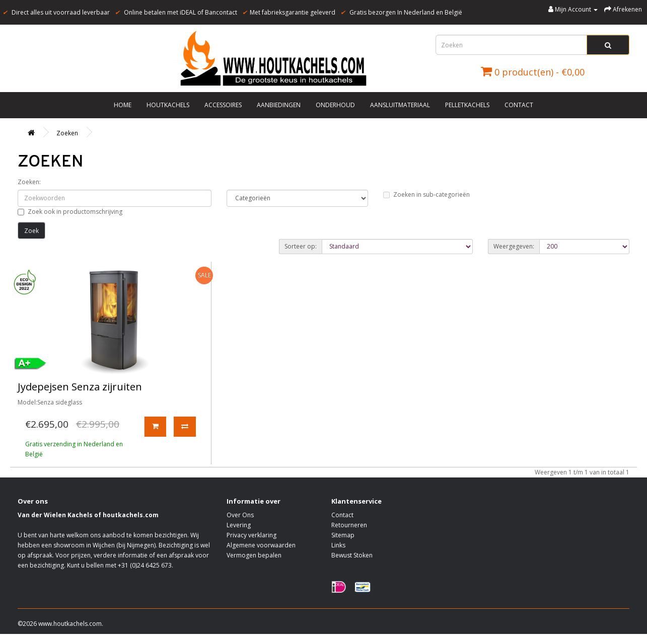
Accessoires (223, 105)
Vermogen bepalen (254, 555)
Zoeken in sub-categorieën (426, 194)
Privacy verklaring (251, 535)
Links (338, 545)
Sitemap (343, 535)
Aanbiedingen (279, 105)
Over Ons (240, 515)
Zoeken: (29, 182)
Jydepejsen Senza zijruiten (80, 387)
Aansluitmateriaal (400, 105)
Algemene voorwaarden (261, 545)
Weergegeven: (514, 246)
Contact (519, 105)
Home (123, 105)
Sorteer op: (301, 246)
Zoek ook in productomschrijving (70, 212)
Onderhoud (335, 105)
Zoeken (67, 133)
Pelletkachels (467, 105)
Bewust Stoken (352, 555)
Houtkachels (168, 105)
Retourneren (349, 525)
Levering (239, 525)
